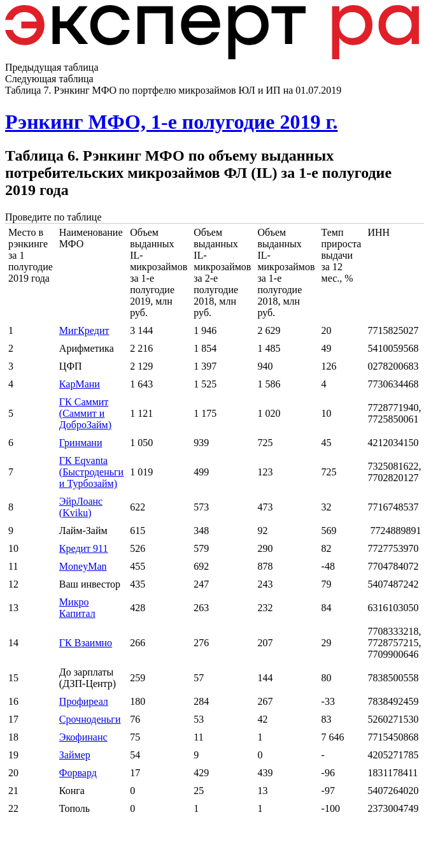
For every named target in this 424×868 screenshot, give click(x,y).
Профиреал (84, 701)
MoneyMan (83, 566)
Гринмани (81, 443)
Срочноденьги (90, 719)
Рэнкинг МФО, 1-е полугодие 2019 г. (171, 122)
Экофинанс (83, 737)
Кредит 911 (84, 548)
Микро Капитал (77, 608)
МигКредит (84, 330)
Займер (75, 755)
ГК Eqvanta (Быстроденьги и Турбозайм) (91, 472)
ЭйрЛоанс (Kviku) (81, 507)
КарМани (80, 384)
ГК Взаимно (86, 643)
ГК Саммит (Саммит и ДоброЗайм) (85, 413)
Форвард (78, 773)
